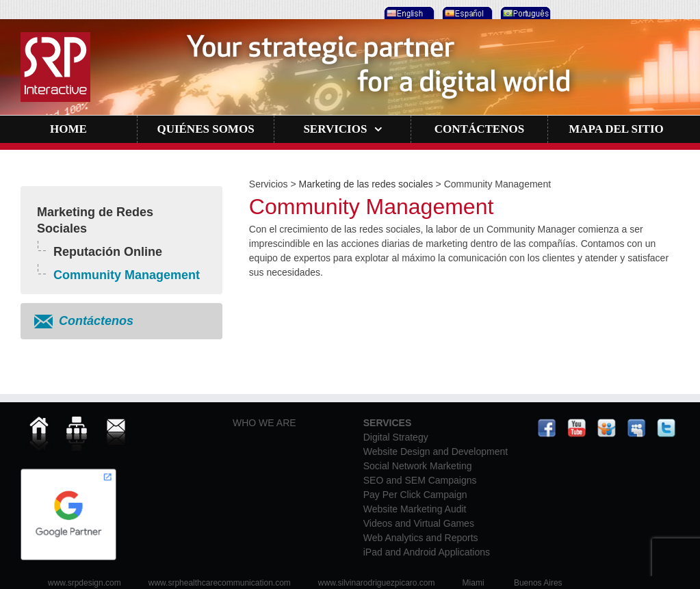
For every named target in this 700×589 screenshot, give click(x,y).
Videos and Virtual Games (419, 523)
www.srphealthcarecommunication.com (220, 583)
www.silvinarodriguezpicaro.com (377, 583)
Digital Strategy (396, 437)
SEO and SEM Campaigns (420, 480)
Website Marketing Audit (415, 509)
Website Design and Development (436, 451)
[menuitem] (407, 10)
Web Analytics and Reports (421, 538)
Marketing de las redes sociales (366, 184)
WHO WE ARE (264, 423)
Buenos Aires (538, 583)
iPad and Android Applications (427, 552)
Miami (474, 583)
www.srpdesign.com (85, 583)
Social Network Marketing (418, 466)
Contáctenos (96, 321)
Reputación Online (108, 252)
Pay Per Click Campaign (415, 495)
